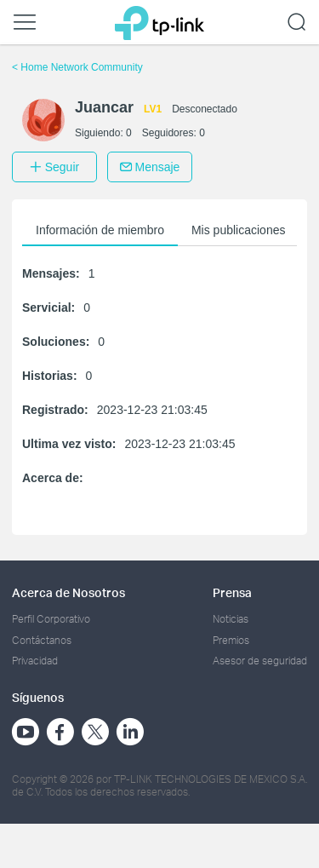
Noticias (231, 619)
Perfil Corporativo (51, 619)
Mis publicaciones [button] (239, 230)
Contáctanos (42, 640)
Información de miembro (100, 230)
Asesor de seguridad (260, 661)
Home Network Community (77, 67)
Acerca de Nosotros (68, 592)
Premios (231, 640)
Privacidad (35, 661)
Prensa (232, 592)
